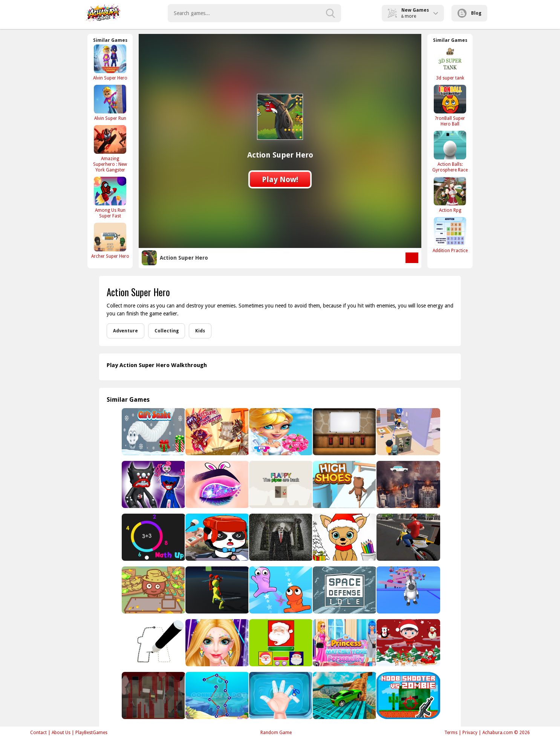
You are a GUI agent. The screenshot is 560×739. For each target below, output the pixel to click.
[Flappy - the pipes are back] (280, 484)
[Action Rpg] (450, 195)
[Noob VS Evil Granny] (153, 695)
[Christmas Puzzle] (408, 643)
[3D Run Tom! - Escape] (217, 590)
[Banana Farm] (153, 590)
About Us (61, 733)
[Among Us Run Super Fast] (110, 197)
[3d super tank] (450, 62)
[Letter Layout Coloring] (153, 643)
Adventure (125, 331)
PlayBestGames (91, 733)
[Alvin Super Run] (110, 103)
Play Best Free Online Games (103, 13)
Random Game (276, 733)
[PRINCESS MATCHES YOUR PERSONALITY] (344, 643)
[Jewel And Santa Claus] (280, 643)
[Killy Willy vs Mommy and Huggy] (153, 484)
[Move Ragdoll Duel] (280, 590)
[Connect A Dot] (217, 695)
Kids (200, 331)
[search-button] (330, 13)
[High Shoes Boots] (344, 484)
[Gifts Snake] (153, 432)
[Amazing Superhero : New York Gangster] (110, 149)
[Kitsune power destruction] (217, 432)
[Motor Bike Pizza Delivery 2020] (408, 537)
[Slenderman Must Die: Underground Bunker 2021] (280, 537)
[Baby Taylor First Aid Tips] (280, 695)
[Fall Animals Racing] (408, 590)
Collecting (167, 331)
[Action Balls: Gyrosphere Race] (450, 151)
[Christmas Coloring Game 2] (344, 537)
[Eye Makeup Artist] (217, 484)
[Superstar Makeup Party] (217, 643)
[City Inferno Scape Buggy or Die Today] (408, 484)
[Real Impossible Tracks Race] (344, 695)
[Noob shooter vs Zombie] (408, 695)
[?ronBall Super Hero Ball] (450, 106)
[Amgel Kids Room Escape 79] (344, 432)
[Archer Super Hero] (110, 241)
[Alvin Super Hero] (110, 62)
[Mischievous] (408, 432)
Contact (38, 733)
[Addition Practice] (450, 235)
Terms (451, 733)
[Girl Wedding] (280, 432)
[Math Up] (153, 537)
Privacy (470, 733)
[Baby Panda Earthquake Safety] (217, 537)
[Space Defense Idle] (344, 590)
